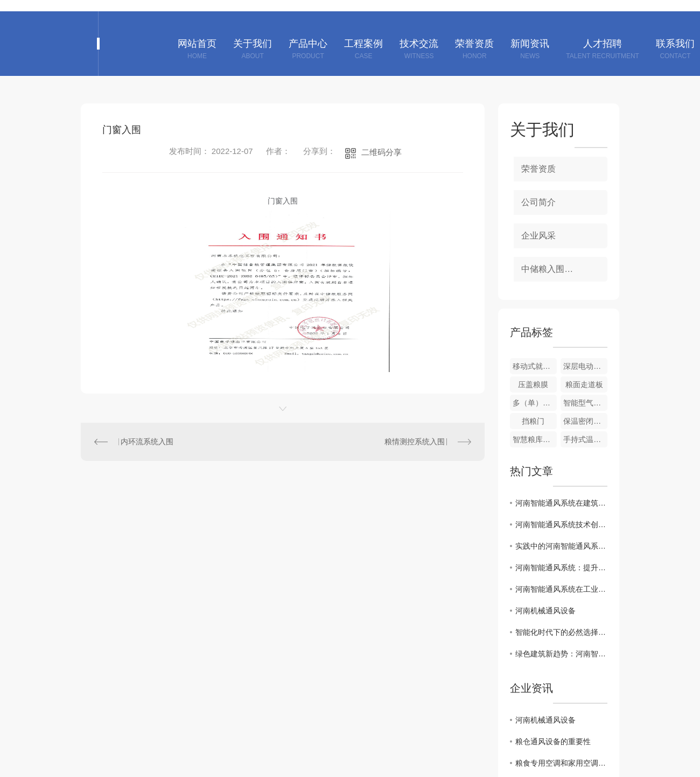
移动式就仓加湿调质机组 (535, 366)
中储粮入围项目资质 (560, 269)
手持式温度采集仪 (585, 439)
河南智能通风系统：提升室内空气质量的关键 (561, 568)
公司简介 (538, 202)
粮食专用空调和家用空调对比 (561, 763)
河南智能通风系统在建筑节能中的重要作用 (561, 503)
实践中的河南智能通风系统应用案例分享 (561, 546)
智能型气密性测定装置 (585, 403)
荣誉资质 (538, 169)
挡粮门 (533, 421)
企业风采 (538, 236)
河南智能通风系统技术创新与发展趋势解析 (561, 524)
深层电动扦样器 (585, 366)
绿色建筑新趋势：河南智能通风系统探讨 (561, 654)
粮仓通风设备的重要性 (553, 741)
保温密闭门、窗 (585, 421)
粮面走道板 (584, 384)
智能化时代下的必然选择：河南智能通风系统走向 (561, 632)
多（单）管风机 (535, 403)
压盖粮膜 (533, 384)
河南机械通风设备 (545, 611)
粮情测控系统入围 (415, 442)
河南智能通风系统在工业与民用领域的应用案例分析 (561, 589)
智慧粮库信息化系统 (535, 439)
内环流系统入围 (147, 442)
